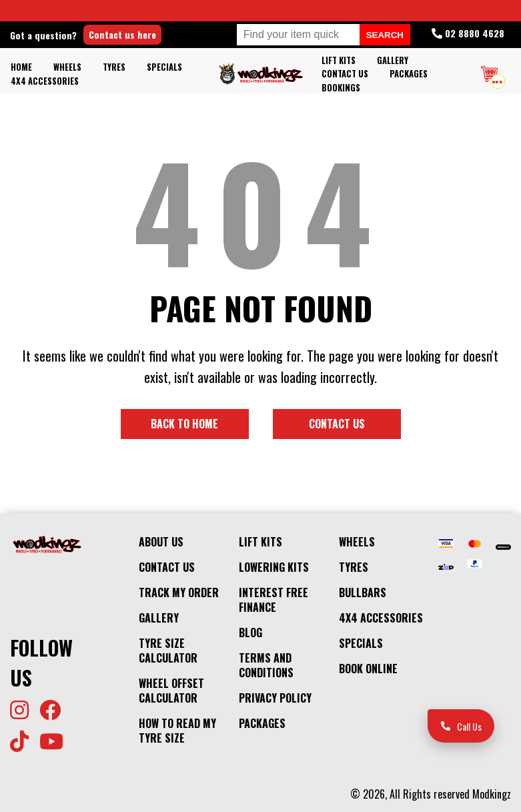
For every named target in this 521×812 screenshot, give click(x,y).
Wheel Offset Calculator (171, 691)
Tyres (114, 67)
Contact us (337, 424)
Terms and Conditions (266, 665)
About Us (161, 542)
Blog (250, 633)
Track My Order (179, 592)
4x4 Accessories (45, 81)
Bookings (341, 88)
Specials (164, 67)
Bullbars (363, 592)
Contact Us (345, 74)
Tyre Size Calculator (168, 651)
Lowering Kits (274, 567)
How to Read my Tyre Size (177, 731)
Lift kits (339, 60)
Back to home (184, 424)
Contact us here (122, 34)
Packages (409, 74)
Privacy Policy (275, 698)
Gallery (393, 60)
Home (21, 67)
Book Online (368, 669)
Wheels (67, 67)
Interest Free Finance (274, 600)
